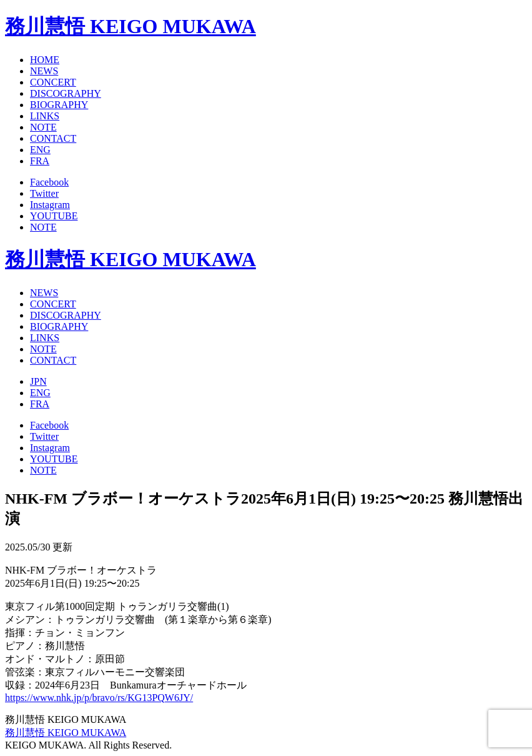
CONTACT (53, 138)
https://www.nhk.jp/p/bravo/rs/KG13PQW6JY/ (99, 698)
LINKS (45, 116)
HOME (45, 60)
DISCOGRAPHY (66, 93)
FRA (40, 161)
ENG (40, 150)
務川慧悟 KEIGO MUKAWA (131, 26)
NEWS (44, 71)
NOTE (43, 127)
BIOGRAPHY (59, 105)
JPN (38, 381)
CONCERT (53, 82)
